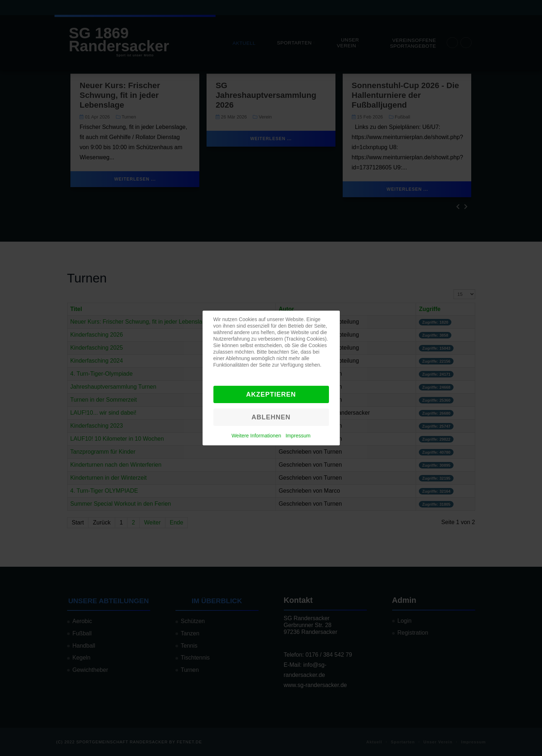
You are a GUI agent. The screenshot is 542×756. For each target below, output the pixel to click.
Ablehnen (271, 417)
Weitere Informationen (256, 436)
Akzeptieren (271, 394)
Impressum (298, 436)
